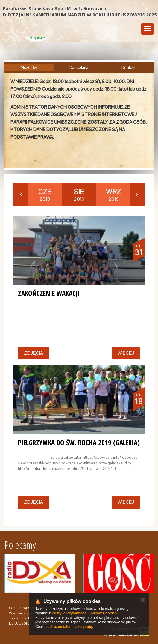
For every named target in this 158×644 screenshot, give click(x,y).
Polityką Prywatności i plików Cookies (84, 613)
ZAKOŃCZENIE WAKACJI (49, 293)
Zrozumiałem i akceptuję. (72, 627)
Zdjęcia (34, 353)
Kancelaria (79, 67)
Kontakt (129, 67)
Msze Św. (29, 67)
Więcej (126, 353)
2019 (45, 195)
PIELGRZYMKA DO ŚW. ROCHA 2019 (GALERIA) (79, 443)
